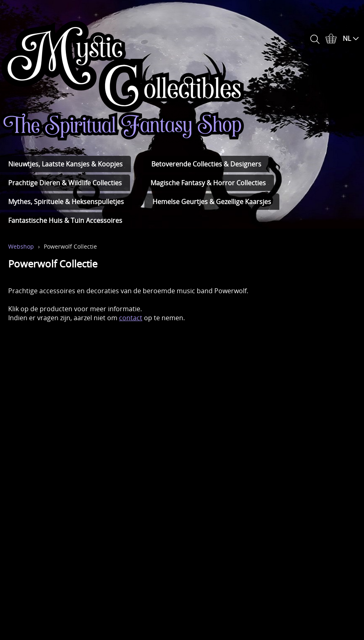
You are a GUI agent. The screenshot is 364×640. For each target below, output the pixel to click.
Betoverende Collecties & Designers (206, 164)
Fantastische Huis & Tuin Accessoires (65, 220)
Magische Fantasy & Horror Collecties (208, 183)
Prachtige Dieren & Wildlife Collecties (65, 183)
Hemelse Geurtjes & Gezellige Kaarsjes (212, 202)
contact (131, 318)
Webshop (21, 246)
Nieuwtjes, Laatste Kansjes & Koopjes (65, 164)
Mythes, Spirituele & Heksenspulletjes (66, 202)
